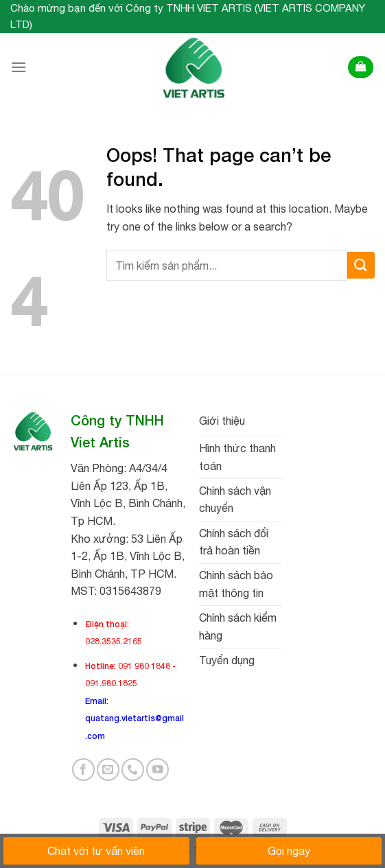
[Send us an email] (108, 770)
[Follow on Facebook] (83, 770)
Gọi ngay (289, 851)
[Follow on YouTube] (157, 770)
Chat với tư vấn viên (96, 851)
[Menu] (19, 67)
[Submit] (361, 265)
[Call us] (133, 770)
